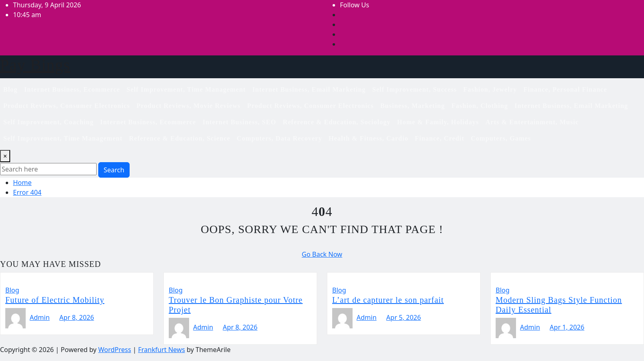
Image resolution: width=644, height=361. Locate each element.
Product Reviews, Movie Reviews (189, 106)
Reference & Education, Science (180, 138)
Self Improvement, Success (414, 89)
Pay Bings (35, 65)
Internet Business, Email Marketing (309, 89)
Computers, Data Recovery (279, 138)
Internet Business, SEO (239, 122)
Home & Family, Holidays (438, 122)
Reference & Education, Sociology (337, 122)
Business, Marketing (413, 106)
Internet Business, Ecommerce (72, 89)
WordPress (115, 350)
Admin (40, 317)
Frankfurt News (162, 350)
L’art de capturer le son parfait (388, 300)
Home (22, 183)
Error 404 (27, 192)
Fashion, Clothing (480, 106)
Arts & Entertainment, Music (532, 122)
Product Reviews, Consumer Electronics (67, 106)
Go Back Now (322, 254)
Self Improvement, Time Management (186, 89)
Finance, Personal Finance (565, 89)
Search (114, 170)
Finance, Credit (440, 138)
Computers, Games (501, 138)
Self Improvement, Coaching (49, 122)
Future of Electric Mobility (55, 300)
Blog (10, 89)
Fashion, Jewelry (490, 89)
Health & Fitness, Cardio (368, 138)
